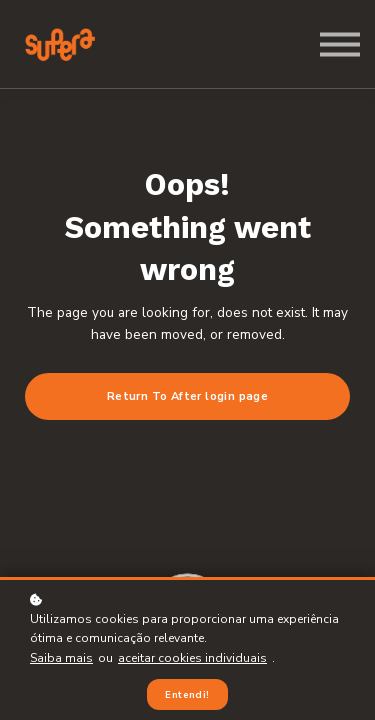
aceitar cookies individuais (192, 658)
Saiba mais (61, 658)
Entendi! (187, 694)
